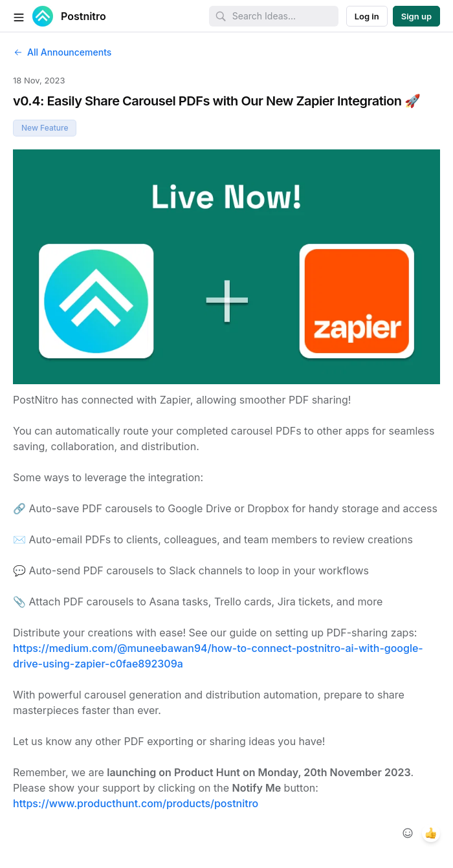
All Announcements (62, 52)
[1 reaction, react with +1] (431, 833)
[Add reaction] (408, 833)
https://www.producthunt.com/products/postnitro (136, 803)
